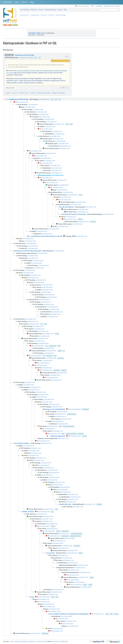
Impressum (33, 641)
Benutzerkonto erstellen (44, 93)
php (36, 58)
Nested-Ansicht (35, 15)
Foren (40, 10)
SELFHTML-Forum (25, 15)
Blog (32, 2)
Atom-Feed (44, 15)
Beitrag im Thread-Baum (59, 93)
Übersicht (34, 10)
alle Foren (15, 93)
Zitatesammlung (50, 10)
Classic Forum (58, 641)
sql (40, 58)
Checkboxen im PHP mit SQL (24, 55)
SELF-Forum (9, 55)
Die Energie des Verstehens (19, 641)
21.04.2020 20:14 (24, 58)
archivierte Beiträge (60, 15)
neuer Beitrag (25, 10)
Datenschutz (42, 641)
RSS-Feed (51, 15)
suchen (60, 10)
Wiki (17, 2)
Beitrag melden (10, 88)
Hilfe (65, 10)
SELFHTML (8, 2)
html (31, 58)
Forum (24, 2)
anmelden (33, 93)
